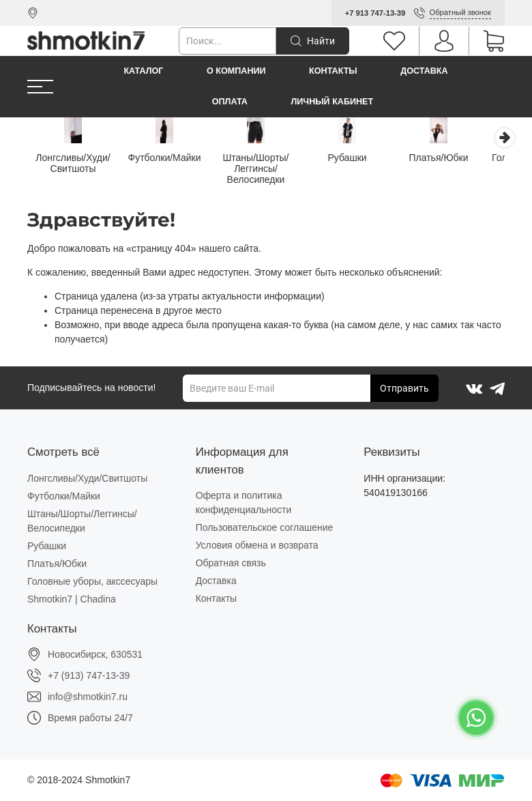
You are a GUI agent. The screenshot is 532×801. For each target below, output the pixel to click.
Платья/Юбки (457, 159)
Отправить (404, 388)
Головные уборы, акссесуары (92, 581)
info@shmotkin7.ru (88, 697)
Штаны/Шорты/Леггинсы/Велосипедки (266, 170)
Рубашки (361, 159)
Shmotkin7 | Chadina (72, 599)
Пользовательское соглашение (265, 527)
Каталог (143, 71)
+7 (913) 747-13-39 (89, 675)
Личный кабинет (332, 102)
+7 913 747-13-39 (375, 13)
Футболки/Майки (171, 159)
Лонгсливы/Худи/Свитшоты (75, 164)
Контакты (333, 71)
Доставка (424, 71)
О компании (236, 71)
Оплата (230, 102)
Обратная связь (231, 563)
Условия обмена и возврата (257, 545)
